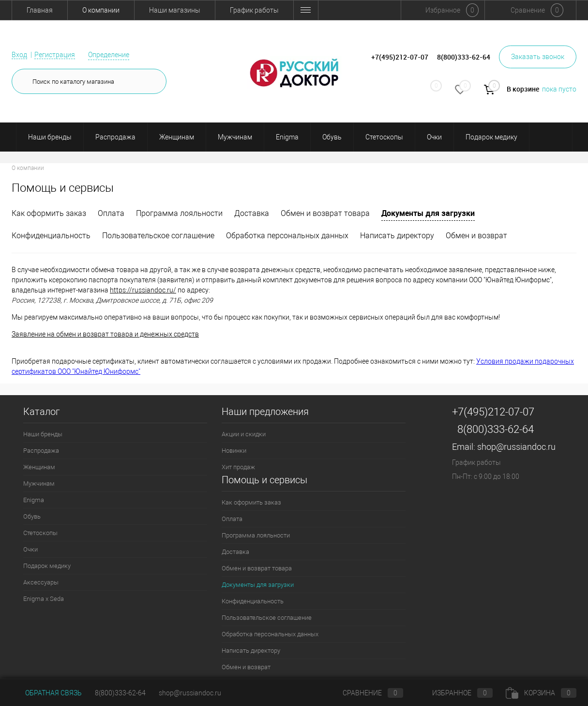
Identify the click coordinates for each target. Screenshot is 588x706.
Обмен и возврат (335, 10)
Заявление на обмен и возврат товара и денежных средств (105, 334)
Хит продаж (238, 467)
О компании (101, 10)
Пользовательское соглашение (158, 236)
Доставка (252, 213)
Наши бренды (50, 137)
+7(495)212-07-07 (493, 412)
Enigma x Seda (44, 599)
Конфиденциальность (51, 236)
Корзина (541, 693)
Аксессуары (41, 582)
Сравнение (365, 693)
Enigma (287, 137)
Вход (19, 55)
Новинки (234, 451)
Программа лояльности (179, 213)
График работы (254, 10)
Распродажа (115, 137)
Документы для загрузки (428, 213)
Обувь (332, 137)
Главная (40, 10)
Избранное (454, 693)
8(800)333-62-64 (496, 429)
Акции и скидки (244, 434)
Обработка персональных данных (287, 236)
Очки (434, 137)
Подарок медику (491, 137)
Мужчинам (235, 137)
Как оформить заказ (49, 213)
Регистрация (55, 55)
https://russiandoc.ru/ (143, 290)
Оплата (111, 213)
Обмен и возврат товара (325, 213)
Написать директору (397, 236)
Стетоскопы (384, 137)
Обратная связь (47, 693)
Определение (109, 55)
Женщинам (177, 137)
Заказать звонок (538, 57)
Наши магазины (175, 10)
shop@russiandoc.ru (516, 447)
